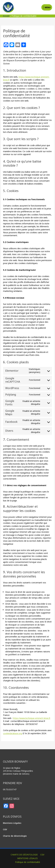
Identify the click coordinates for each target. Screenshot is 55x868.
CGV (42, 855)
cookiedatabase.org (13, 733)
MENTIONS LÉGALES (27, 858)
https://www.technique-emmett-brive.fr (32, 718)
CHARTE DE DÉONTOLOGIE (24, 855)
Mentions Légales (12, 823)
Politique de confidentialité (28, 862)
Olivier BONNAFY (28, 5)
